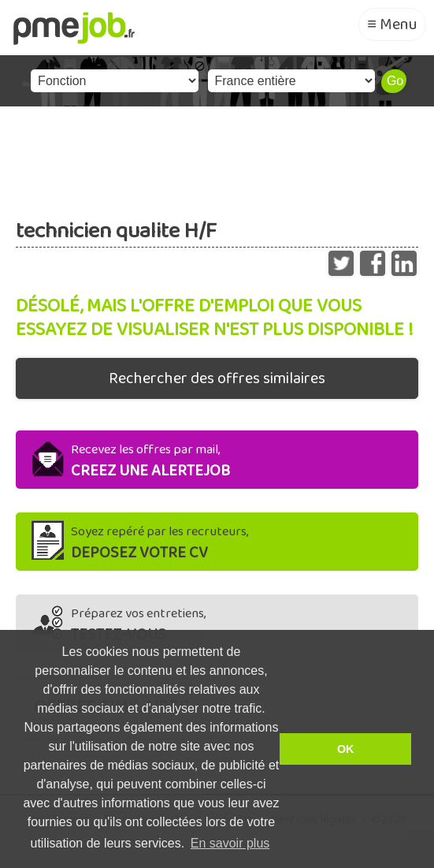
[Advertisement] (217, 154)
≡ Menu (392, 24)
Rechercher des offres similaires (217, 378)
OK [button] (346, 749)
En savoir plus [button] (230, 843)
